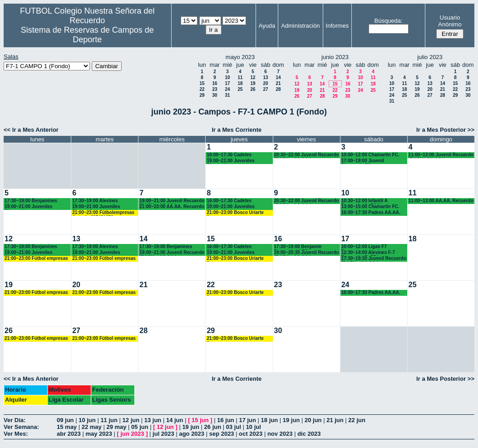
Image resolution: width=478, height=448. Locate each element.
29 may (116, 427)
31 (227, 95)
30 (214, 95)
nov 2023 (280, 434)
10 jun (87, 420)
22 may (92, 427)
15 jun (200, 420)
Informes (338, 26)
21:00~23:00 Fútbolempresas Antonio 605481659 (103, 213)
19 (253, 83)
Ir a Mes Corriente (237, 130)
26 (253, 89)
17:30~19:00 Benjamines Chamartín (31, 201)
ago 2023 (192, 434)
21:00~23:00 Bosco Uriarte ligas (235, 213)
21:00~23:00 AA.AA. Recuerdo (172, 207)
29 (202, 95)
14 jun (175, 420)
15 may (67, 427)
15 (202, 83)
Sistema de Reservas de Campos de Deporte (87, 35)
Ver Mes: (16, 434)
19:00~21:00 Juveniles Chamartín (230, 161)
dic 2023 (309, 434)
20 (265, 83)
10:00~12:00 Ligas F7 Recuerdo (364, 247)
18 (240, 83)
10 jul (254, 427)
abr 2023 (69, 434)
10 (227, 77)
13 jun (153, 420)
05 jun (140, 427)
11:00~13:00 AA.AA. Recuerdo (441, 201)
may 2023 (99, 434)
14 (278, 77)
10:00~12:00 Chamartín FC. (370, 155)
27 (265, 89)
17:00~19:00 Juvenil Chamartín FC (363, 161)
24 (227, 89)
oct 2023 (251, 434)
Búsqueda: (388, 21)
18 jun (270, 420)
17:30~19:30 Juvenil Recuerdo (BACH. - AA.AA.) (374, 259)
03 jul (234, 427)
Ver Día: (15, 420)
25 (240, 89)
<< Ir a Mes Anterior (31, 130)
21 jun (335, 420)
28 (278, 89)
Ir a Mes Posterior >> (445, 130)
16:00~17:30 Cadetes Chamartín (229, 155)
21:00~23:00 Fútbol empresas (36, 258)
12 (253, 77)
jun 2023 (133, 434)
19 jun (291, 420)
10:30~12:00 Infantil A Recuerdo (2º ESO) (365, 201)
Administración (300, 26)
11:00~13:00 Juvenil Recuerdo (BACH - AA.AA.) (441, 155)
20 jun (313, 420)
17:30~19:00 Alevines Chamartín (95, 201)
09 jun (65, 420)
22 (202, 89)
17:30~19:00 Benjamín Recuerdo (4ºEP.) (298, 247)
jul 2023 (163, 434)
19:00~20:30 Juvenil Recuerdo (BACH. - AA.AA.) (307, 253)
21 (278, 83)
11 (240, 77)
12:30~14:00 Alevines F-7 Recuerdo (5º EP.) (368, 253)
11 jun (109, 420)
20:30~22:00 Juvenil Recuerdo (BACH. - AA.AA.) (307, 155)
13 (265, 77)
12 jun (131, 420)
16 (214, 83)
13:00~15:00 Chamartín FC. (370, 207)
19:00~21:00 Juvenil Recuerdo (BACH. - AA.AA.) (172, 201)
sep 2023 (222, 434)
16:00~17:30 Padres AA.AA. (371, 212)
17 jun (247, 420)
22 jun (357, 420)
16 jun (226, 420)
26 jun (213, 427)
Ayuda (267, 26)
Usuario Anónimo (450, 21)
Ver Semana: (21, 427)
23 (214, 89)
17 (227, 83)
